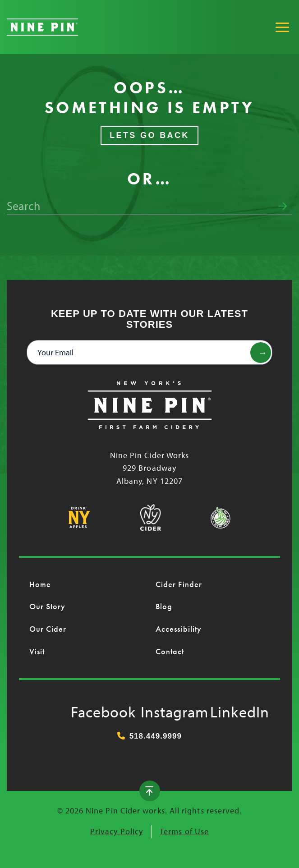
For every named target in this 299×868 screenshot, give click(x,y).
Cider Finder (179, 584)
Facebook (80, 710)
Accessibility (179, 629)
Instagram (150, 710)
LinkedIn (219, 710)
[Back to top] (150, 791)
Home (40, 584)
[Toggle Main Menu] (282, 27)
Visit (37, 651)
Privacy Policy (117, 831)
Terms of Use (184, 831)
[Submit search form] (283, 206)
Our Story (48, 606)
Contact (170, 651)
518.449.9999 (149, 736)
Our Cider (48, 629)
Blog (164, 606)
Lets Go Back (149, 135)
